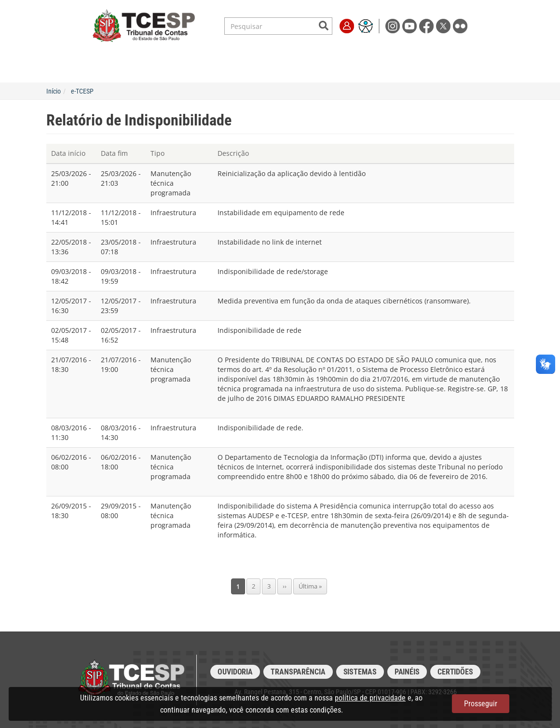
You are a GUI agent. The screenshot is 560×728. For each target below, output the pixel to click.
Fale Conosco (455, 54)
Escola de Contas (299, 54)
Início (54, 91)
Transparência (360, 54)
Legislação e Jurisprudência (216, 54)
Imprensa (409, 54)
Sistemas (360, 672)
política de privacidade (370, 698)
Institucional (100, 54)
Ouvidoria (235, 672)
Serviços (146, 54)
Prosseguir (481, 704)
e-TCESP (82, 91)
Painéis (407, 672)
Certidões (455, 672)
